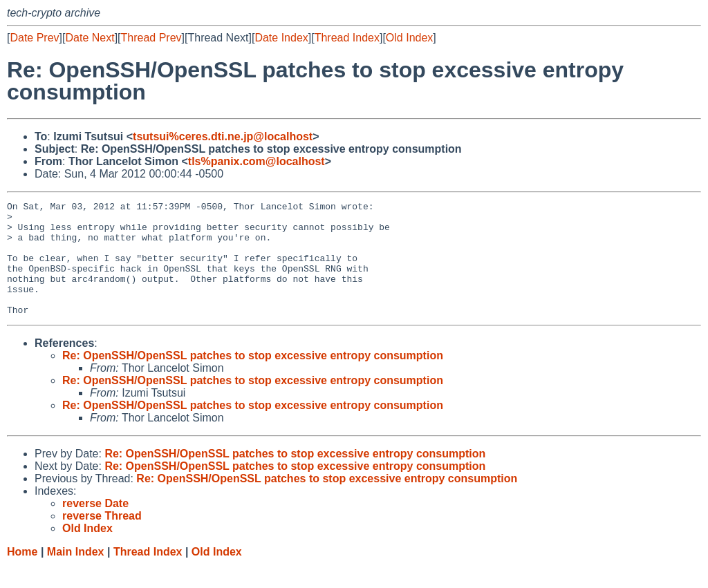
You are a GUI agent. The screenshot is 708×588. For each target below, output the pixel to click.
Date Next (90, 38)
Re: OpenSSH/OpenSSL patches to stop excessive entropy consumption (253, 378)
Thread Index (347, 38)
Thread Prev (151, 38)
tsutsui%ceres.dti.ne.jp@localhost (223, 136)
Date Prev (34, 38)
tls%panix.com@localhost (257, 161)
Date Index (281, 38)
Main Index (76, 575)
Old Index (409, 38)
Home (22, 575)
